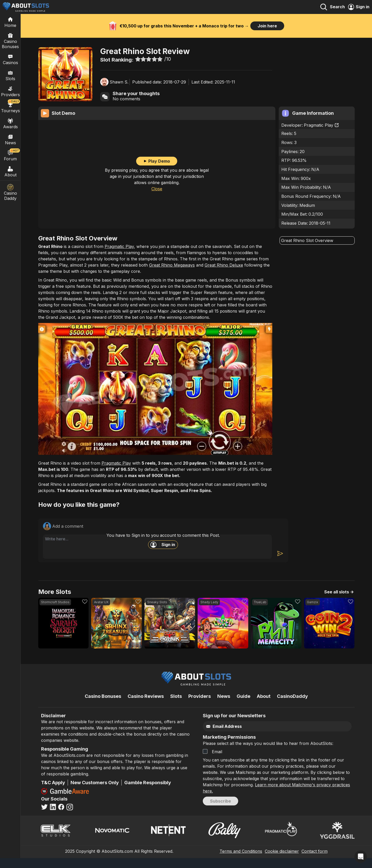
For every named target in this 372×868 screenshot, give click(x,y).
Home (44, 34)
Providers (200, 706)
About (10, 171)
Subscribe (220, 811)
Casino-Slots (66, 34)
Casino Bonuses (10, 41)
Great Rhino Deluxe (224, 275)
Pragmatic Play (321, 125)
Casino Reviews (146, 706)
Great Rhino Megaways (172, 275)
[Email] (266, 736)
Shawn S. (119, 82)
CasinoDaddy (292, 706)
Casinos (10, 59)
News (224, 706)
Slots (10, 75)
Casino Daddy (10, 192)
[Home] (10, 22)
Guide (243, 706)
